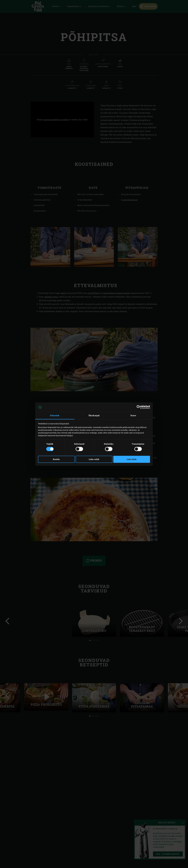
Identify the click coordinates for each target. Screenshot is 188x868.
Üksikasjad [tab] (94, 416)
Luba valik (94, 459)
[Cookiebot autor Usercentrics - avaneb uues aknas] (139, 407)
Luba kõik (132, 459)
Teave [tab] (133, 416)
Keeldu (56, 459)
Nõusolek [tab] (55, 416)
